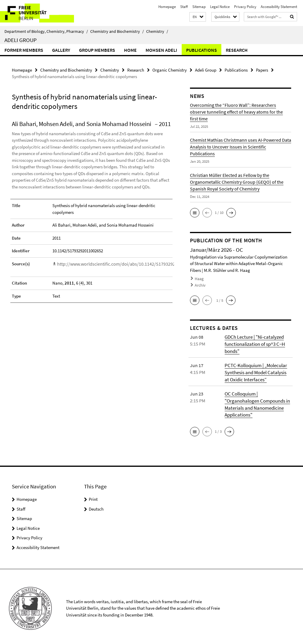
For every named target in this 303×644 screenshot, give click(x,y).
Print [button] (93, 496)
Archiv (200, 284)
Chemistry (157, 31)
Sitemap (199, 7)
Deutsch (96, 505)
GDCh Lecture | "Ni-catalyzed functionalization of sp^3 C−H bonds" (254, 342)
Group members (97, 50)
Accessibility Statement (279, 7)
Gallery (61, 50)
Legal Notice (220, 7)
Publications (202, 50)
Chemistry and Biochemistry (117, 31)
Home (130, 50)
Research (237, 50)
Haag (199, 278)
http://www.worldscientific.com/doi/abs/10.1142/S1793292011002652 (120, 263)
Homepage (167, 7)
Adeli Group (21, 40)
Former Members (24, 50)
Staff (184, 7)
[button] (198, 17)
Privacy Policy (245, 7)
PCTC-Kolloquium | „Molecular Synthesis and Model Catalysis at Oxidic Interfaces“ (257, 370)
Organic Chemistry (170, 70)
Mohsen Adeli (161, 50)
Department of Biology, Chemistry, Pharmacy (46, 31)
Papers (262, 70)
